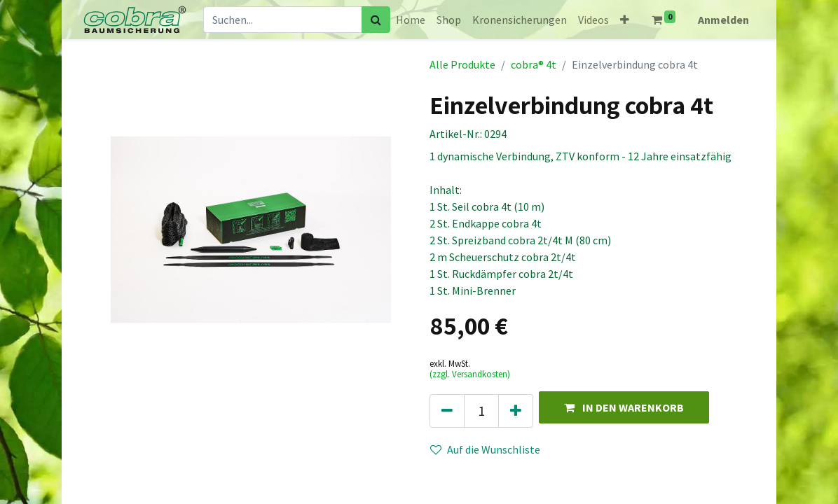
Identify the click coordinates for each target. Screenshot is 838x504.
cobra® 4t (534, 64)
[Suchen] (376, 20)
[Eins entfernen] (447, 411)
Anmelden (723, 20)
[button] (625, 20)
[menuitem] (411, 20)
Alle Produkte (462, 64)
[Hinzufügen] (516, 411)
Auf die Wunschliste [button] (485, 449)
